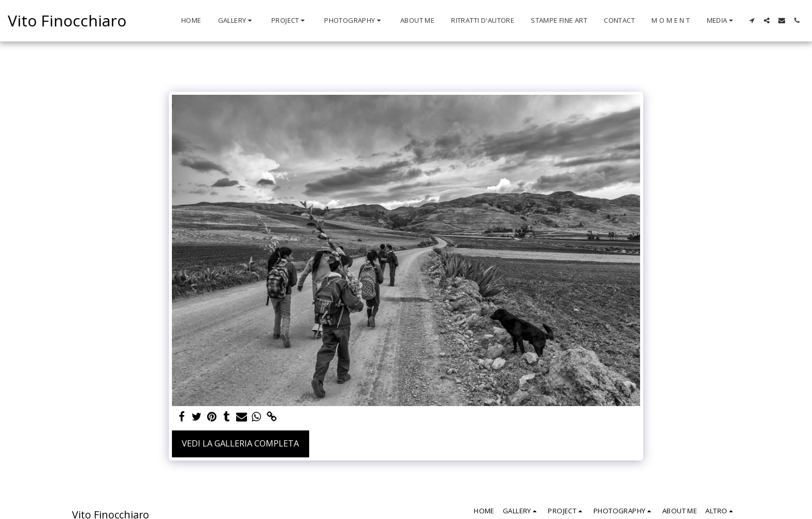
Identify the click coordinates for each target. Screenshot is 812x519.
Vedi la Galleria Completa (240, 443)
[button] (236, 21)
